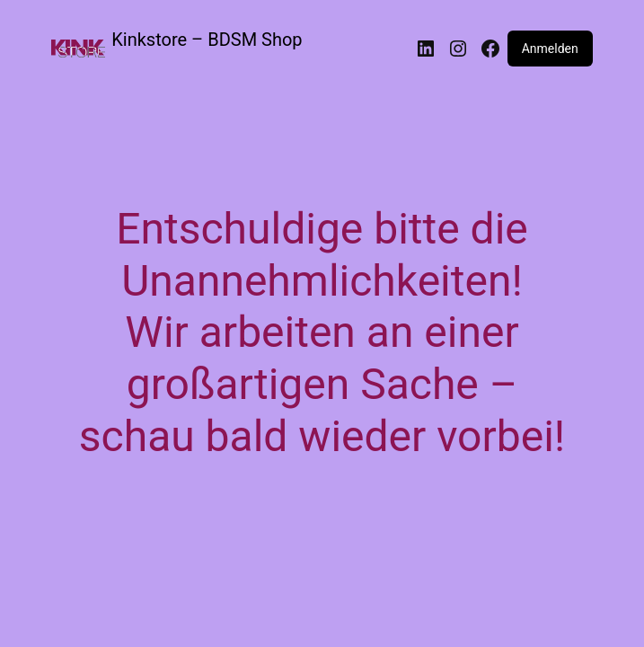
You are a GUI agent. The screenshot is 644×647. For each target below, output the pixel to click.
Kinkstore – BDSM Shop (207, 40)
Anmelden (550, 49)
